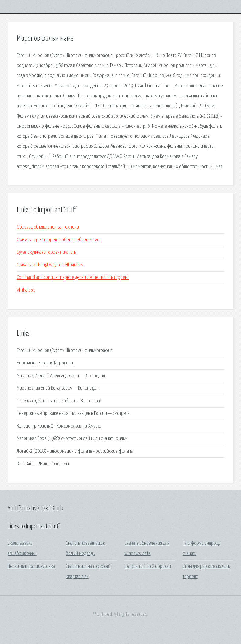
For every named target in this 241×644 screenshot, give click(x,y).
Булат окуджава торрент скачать (46, 252)
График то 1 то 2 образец (148, 566)
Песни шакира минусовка (31, 566)
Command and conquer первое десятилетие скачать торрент (73, 278)
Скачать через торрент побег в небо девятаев (59, 240)
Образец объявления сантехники (48, 227)
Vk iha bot (26, 290)
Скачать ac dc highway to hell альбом (50, 265)
